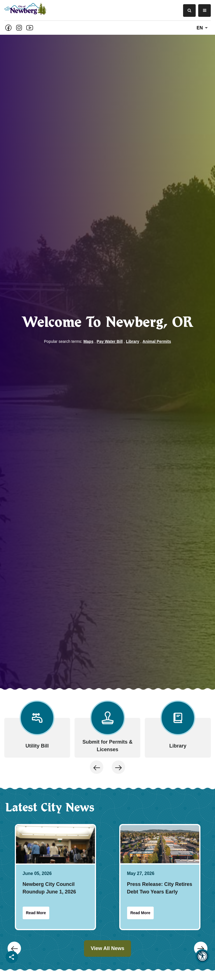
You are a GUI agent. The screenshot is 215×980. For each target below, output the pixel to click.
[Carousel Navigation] (107, 683)
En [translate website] (203, 28)
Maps (88, 341)
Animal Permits (157, 341)
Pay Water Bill (110, 341)
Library (133, 341)
